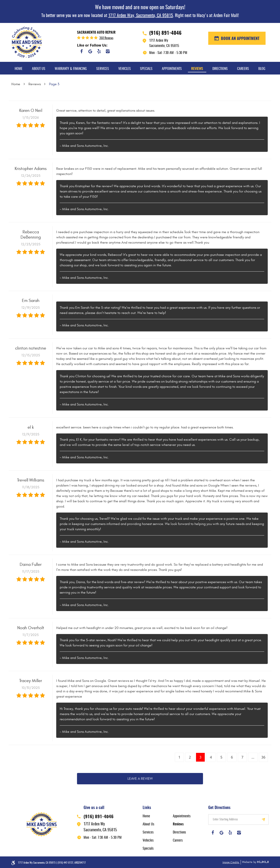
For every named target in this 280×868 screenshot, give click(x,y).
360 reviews (106, 38)
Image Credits (231, 862)
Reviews (197, 69)
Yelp (99, 51)
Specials (146, 69)
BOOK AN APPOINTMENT (240, 39)
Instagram (108, 51)
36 (263, 757)
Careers (243, 69)
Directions (220, 69)
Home (19, 69)
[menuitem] (19, 68)
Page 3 (54, 84)
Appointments (172, 69)
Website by (255, 862)
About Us (39, 69)
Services (103, 69)
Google (90, 51)
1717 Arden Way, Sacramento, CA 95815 (141, 16)
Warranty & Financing (71, 69)
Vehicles (125, 69)
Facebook (81, 51)
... (253, 757)
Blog (262, 69)
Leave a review (140, 779)
